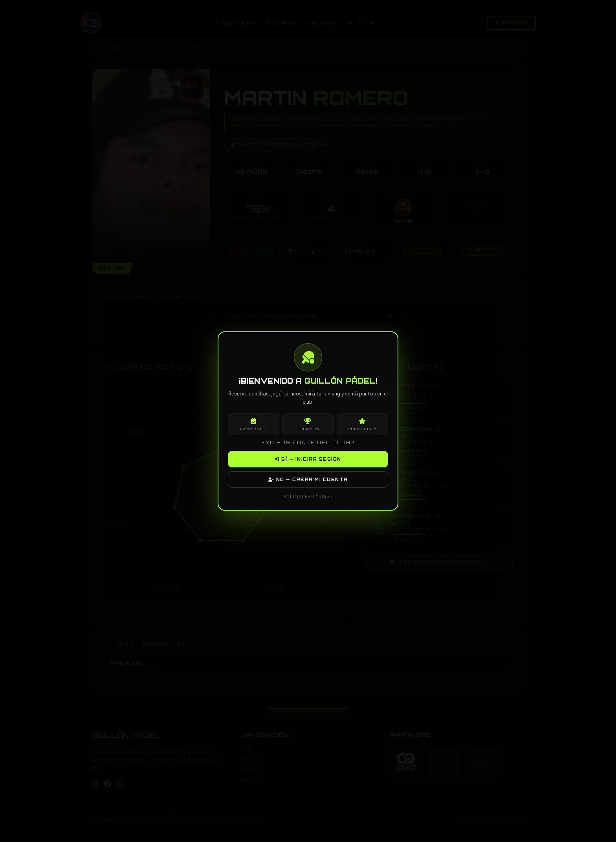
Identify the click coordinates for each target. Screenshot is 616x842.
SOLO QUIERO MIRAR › (308, 496)
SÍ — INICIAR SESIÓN (308, 459)
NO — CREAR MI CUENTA (308, 480)
